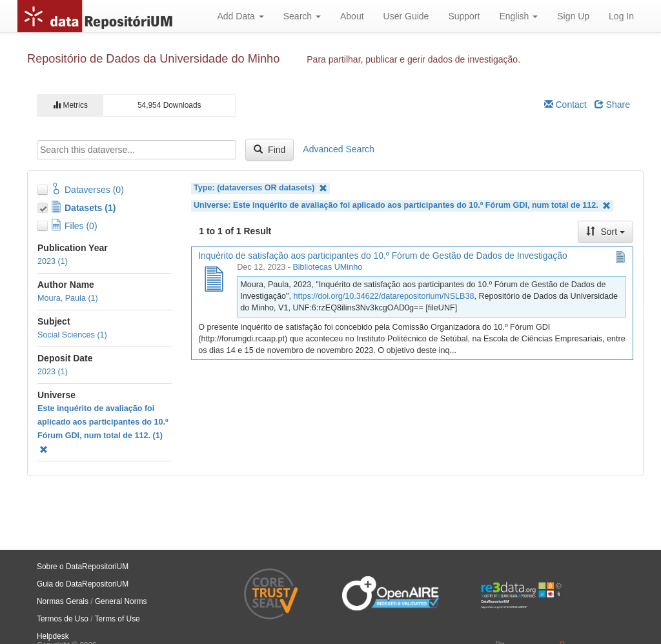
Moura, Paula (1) (68, 298)
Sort (605, 232)
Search (302, 16)
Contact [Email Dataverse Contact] (565, 105)
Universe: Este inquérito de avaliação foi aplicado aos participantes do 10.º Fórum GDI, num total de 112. (402, 206)
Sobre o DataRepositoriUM (83, 567)
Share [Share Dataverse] (612, 105)
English (518, 16)
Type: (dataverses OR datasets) (260, 188)
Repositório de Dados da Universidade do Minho (153, 59)
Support (464, 16)
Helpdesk (53, 636)
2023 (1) (53, 261)
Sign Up (573, 16)
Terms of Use (117, 619)
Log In (621, 16)
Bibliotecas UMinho (327, 267)
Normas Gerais (63, 601)
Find (269, 150)
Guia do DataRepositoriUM (83, 584)
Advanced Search (339, 149)
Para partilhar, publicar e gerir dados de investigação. (413, 59)
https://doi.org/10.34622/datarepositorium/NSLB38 (383, 296)
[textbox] (137, 150)
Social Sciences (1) (72, 335)
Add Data (240, 16)
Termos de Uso (63, 619)
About (352, 16)
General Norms (121, 601)
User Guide (406, 16)
